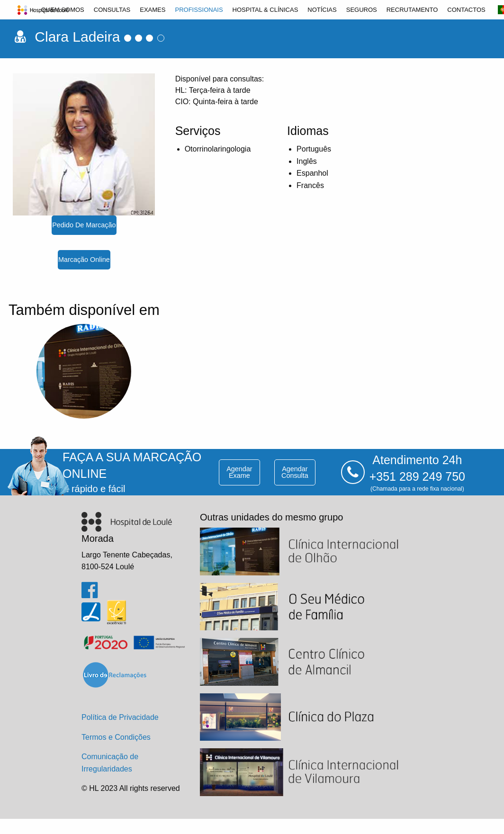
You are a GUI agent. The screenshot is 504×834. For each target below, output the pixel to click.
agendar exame (239, 472)
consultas (112, 10)
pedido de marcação (84, 225)
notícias (322, 10)
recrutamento (412, 10)
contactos (466, 10)
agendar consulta (295, 472)
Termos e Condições (116, 737)
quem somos (63, 10)
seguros (362, 10)
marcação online (84, 260)
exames (153, 10)
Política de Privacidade (120, 717)
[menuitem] (63, 10)
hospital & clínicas (265, 10)
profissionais (199, 10)
